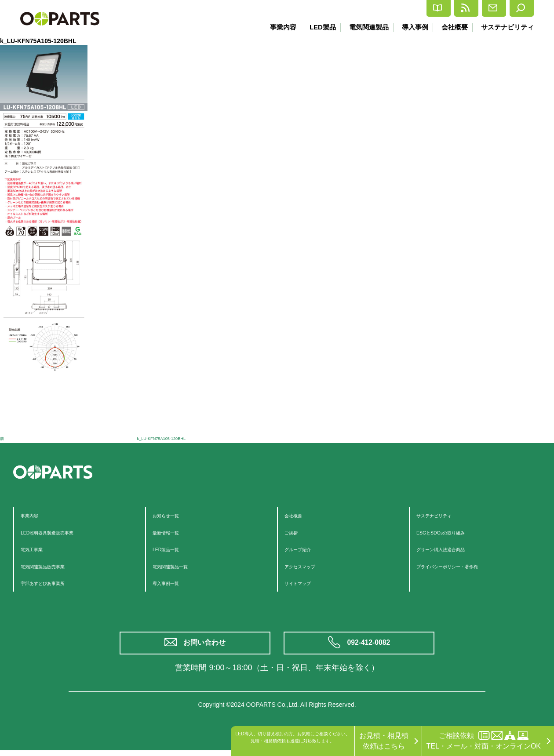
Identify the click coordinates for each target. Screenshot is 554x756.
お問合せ (468, 8)
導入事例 (412, 27)
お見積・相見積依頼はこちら (384, 741)
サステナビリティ (507, 27)
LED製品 (316, 27)
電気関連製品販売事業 (56, 566)
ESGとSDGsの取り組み (454, 532)
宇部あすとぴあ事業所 (56, 583)
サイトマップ (306, 583)
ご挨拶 (295, 532)
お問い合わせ (207, 646)
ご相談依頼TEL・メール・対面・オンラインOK (484, 740)
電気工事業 (38, 549)
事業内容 (275, 27)
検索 (516, 8)
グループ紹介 (306, 549)
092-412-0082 (370, 646)
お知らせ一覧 (174, 515)
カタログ (359, 9)
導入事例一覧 (174, 583)
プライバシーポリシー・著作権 (466, 566)
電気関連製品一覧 (181, 566)
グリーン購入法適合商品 (455, 549)
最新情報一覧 (174, 532)
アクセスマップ (309, 566)
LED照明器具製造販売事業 (63, 532)
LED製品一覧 (173, 549)
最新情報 (414, 8)
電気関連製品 (364, 27)
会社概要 (453, 27)
